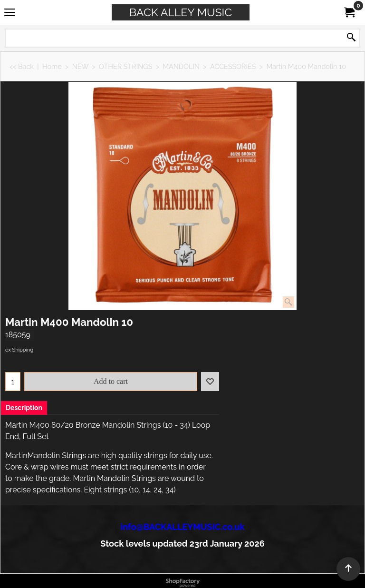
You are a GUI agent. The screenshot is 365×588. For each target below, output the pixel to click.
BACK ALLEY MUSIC (181, 12)
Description (24, 408)
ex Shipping (19, 350)
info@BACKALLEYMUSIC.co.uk (183, 527)
